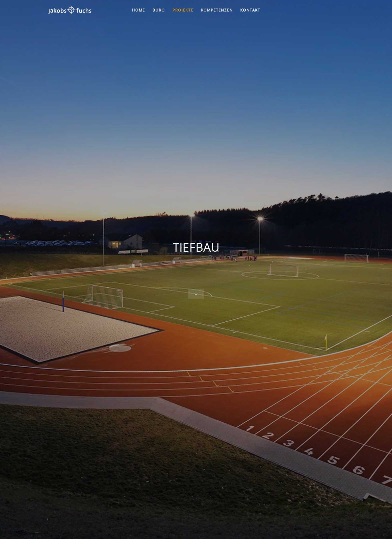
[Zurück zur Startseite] (69, 10)
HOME (138, 10)
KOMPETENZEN (217, 10)
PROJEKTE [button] (183, 10)
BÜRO (159, 10)
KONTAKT (250, 10)
